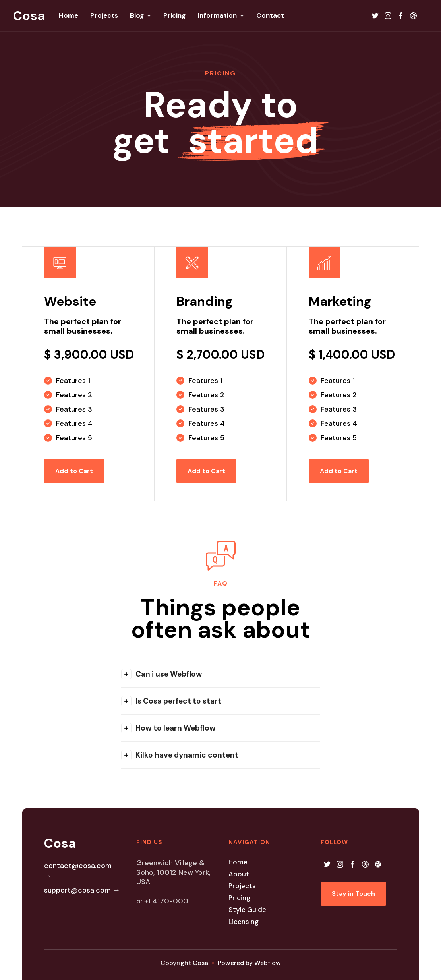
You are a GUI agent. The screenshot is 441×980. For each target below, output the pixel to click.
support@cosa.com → (82, 890)
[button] (220, 674)
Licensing (244, 922)
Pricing (239, 898)
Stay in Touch (353, 894)
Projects (242, 886)
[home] (29, 16)
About (239, 874)
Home (238, 862)
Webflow (268, 963)
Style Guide (247, 910)
